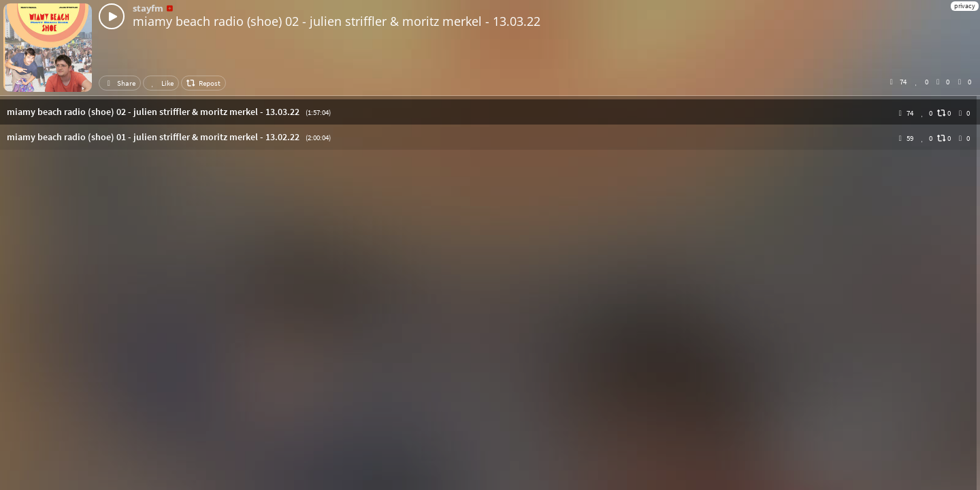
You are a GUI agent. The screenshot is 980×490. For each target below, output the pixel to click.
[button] (490, 112)
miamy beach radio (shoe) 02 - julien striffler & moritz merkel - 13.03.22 (337, 21)
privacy (965, 6)
